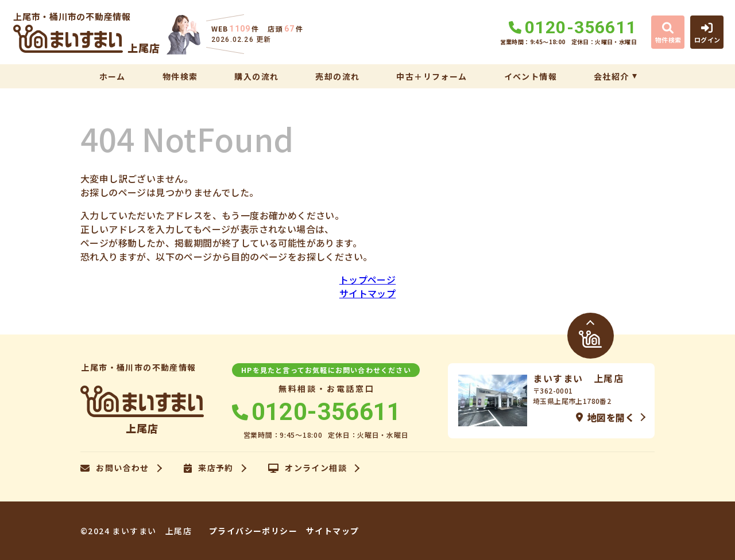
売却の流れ (337, 76)
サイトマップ (367, 293)
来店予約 (209, 468)
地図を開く (605, 417)
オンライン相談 (307, 468)
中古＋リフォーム (432, 76)
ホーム (113, 76)
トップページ (367, 279)
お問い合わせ (115, 468)
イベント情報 (531, 76)
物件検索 (180, 76)
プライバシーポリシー (253, 531)
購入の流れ (256, 76)
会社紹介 (612, 76)
